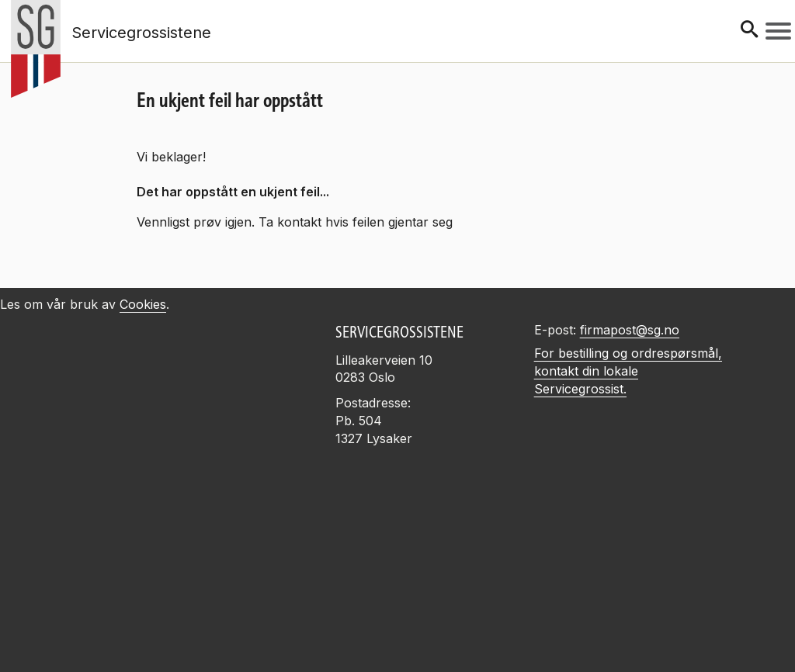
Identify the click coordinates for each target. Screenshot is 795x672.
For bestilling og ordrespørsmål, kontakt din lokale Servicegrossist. (628, 371)
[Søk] (749, 31)
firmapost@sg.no (630, 330)
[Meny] (778, 31)
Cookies (143, 304)
